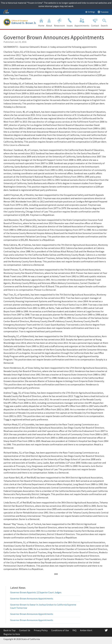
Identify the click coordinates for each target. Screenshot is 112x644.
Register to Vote (12, 634)
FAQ (74, 630)
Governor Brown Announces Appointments (32, 598)
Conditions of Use (60, 630)
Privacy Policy (41, 630)
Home (41, 22)
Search (104, 22)
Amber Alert (86, 630)
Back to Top (9, 630)
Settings (90, 12)
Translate (103, 12)
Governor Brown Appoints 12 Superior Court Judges (36, 592)
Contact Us (25, 630)
